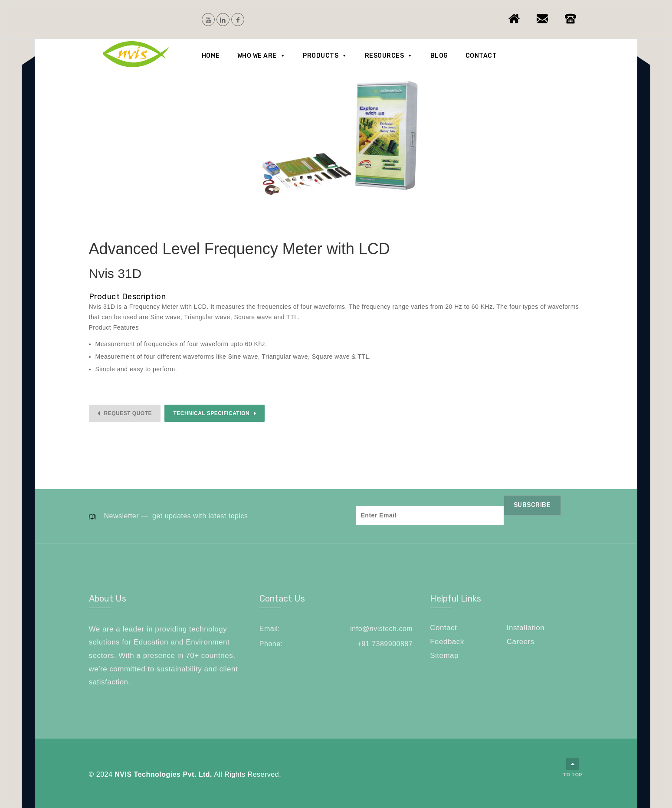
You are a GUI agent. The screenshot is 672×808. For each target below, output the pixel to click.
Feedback (447, 642)
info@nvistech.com (381, 629)
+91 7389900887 (385, 644)
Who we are (262, 56)
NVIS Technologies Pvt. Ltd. (163, 774)
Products (325, 56)
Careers (521, 642)
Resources (389, 56)
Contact (481, 56)
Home (211, 56)
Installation (526, 628)
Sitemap (444, 656)
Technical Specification (211, 413)
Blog (439, 56)
